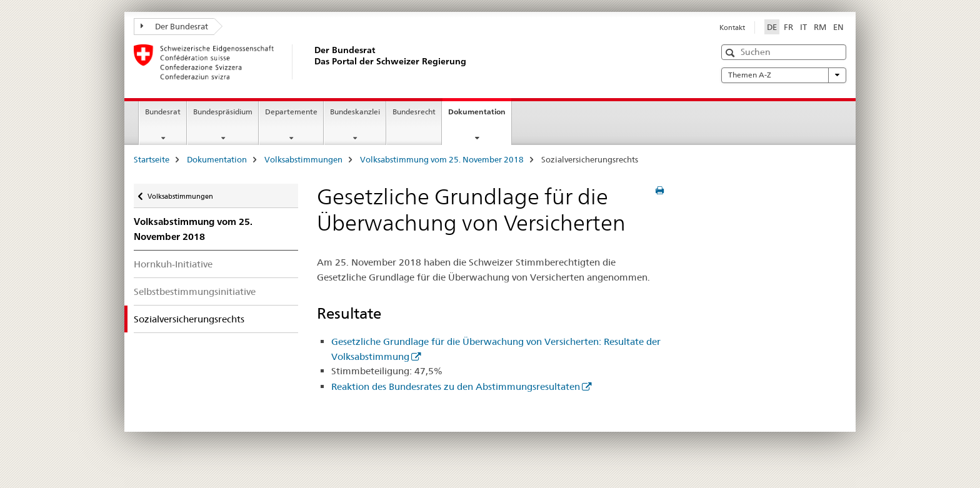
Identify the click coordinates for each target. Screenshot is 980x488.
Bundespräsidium (223, 112)
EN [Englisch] (838, 27)
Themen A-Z (784, 75)
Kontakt (732, 27)
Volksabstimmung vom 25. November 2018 (442, 159)
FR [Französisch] (788, 27)
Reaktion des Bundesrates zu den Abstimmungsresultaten (456, 386)
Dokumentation (480, 116)
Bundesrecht (414, 112)
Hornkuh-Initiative (173, 264)
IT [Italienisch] (803, 27)
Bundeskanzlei (355, 112)
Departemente (291, 112)
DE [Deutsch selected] (772, 27)
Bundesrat (163, 112)
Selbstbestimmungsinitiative (195, 291)
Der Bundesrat (174, 26)
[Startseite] (312, 62)
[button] (732, 53)
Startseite (152, 159)
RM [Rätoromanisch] (820, 27)
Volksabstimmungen (303, 159)
